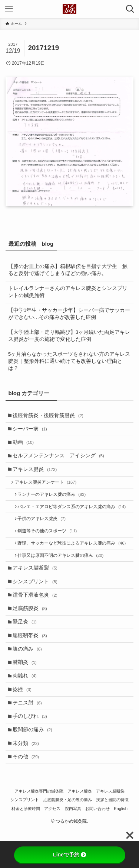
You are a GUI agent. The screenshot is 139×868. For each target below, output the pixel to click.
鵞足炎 (27, 644)
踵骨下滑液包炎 (37, 615)
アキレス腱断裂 (37, 585)
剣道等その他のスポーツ (50, 544)
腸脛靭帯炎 (32, 660)
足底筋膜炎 (32, 630)
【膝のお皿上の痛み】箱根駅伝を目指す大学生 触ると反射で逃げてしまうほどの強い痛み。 (68, 270)
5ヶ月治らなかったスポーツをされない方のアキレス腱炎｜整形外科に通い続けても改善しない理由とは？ (69, 361)
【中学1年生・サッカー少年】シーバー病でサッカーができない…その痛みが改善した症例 (69, 314)
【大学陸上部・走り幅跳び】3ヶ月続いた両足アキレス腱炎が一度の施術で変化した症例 (69, 336)
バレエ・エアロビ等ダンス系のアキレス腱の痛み (74, 517)
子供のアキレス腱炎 (44, 530)
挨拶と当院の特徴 (112, 838)
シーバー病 (32, 431)
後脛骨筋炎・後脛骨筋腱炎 (50, 416)
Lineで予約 (69, 855)
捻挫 (24, 719)
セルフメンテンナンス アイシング (60, 461)
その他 (28, 794)
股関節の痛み (34, 764)
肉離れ (27, 704)
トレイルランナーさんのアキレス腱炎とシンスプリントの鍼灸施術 (68, 292)
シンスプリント (37, 600)
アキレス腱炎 (37, 476)
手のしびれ (32, 749)
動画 (25, 446)
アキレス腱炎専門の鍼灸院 (39, 829)
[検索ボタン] (130, 9)
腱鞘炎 (27, 689)
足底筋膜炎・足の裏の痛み (67, 838)
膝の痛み (29, 675)
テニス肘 (29, 734)
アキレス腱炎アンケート (48, 490)
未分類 (28, 779)
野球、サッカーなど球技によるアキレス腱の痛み (74, 557)
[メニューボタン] (9, 9)
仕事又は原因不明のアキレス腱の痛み (63, 571)
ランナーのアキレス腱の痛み (54, 503)
